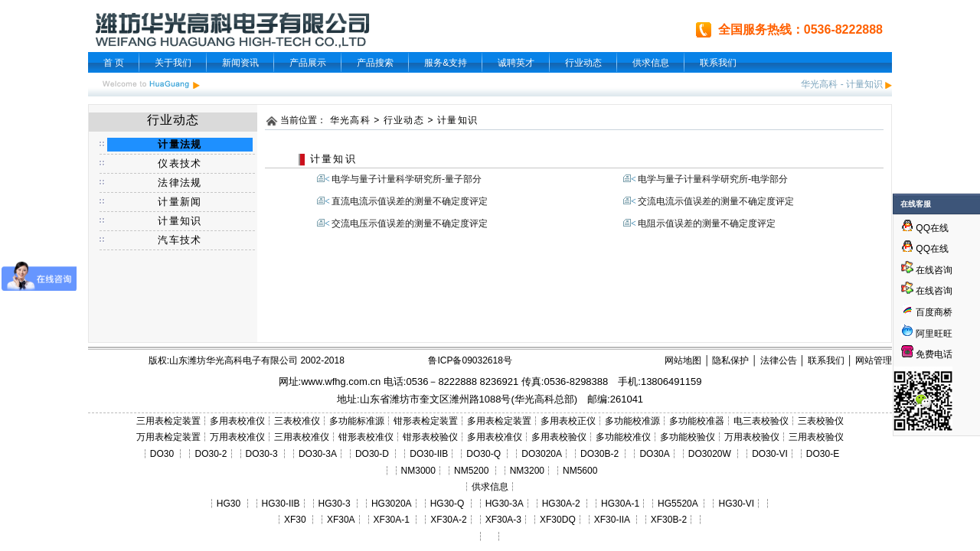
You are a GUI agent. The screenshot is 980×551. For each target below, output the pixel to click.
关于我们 (173, 63)
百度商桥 (927, 312)
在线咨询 (927, 270)
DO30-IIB (429, 454)
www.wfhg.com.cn (341, 381)
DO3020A (542, 454)
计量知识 (864, 84)
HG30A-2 (561, 504)
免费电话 (927, 354)
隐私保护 (730, 360)
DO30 (162, 454)
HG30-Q (448, 504)
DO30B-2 (599, 454)
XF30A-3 (503, 520)
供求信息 (651, 63)
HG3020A (392, 504)
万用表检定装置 (168, 437)
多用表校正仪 (568, 421)
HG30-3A (505, 504)
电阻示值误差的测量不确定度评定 (707, 223)
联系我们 (718, 63)
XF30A (341, 520)
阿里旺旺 (933, 334)
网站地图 (683, 360)
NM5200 (471, 471)
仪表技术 (180, 163)
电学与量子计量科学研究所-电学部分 (713, 179)
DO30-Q (483, 454)
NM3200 (527, 471)
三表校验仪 (821, 421)
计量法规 (180, 144)
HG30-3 (335, 504)
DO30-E (823, 454)
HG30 (229, 504)
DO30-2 (211, 454)
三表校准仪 (297, 421)
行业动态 (583, 63)
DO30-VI (770, 454)
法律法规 (180, 183)
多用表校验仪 (559, 437)
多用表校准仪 (237, 421)
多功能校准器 (697, 421)
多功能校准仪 (623, 437)
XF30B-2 (669, 520)
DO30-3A (318, 454)
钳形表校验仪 (430, 437)
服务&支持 (446, 63)
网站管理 (874, 360)
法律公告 (779, 360)
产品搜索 (375, 63)
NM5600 (580, 471)
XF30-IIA (612, 520)
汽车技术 (180, 240)
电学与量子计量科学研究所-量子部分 (407, 179)
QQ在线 (925, 228)
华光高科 (819, 84)
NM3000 (418, 471)
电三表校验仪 (761, 421)
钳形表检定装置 (426, 421)
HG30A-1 (620, 504)
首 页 (114, 63)
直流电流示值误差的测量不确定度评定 (410, 201)
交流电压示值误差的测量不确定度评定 (410, 223)
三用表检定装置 (168, 421)
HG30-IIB (281, 504)
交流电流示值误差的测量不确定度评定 (716, 201)
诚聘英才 (516, 63)
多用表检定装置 (499, 421)
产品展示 (308, 63)
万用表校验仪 (752, 437)
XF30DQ (558, 520)
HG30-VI (736, 504)
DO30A (654, 454)
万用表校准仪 (237, 437)
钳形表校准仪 (366, 437)
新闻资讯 (240, 63)
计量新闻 (180, 202)
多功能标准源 (357, 421)
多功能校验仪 (688, 437)
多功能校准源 (632, 421)
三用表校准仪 (302, 437)
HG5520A (678, 504)
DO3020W (710, 454)
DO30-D (372, 454)
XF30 (295, 520)
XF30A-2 (448, 520)
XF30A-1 (392, 520)
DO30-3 (262, 454)
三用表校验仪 (816, 437)
